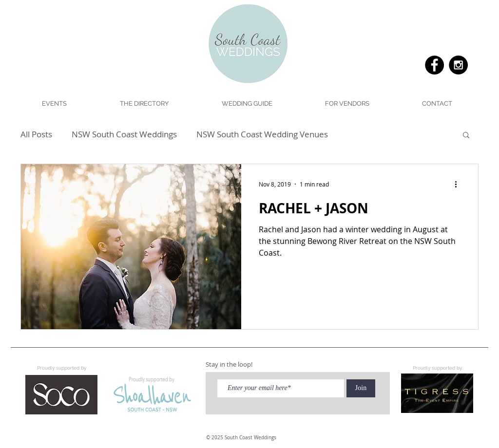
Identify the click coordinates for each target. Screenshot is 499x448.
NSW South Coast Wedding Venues (262, 134)
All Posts (36, 134)
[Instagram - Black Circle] (458, 65)
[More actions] (459, 184)
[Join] (361, 388)
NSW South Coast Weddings (124, 134)
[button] (247, 104)
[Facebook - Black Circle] (434, 65)
